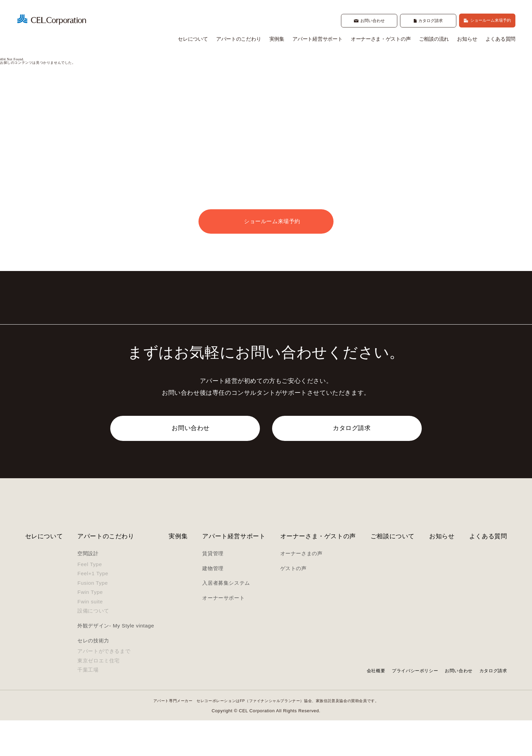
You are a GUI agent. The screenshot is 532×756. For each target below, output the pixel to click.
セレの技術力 (93, 676)
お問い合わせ (459, 706)
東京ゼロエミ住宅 (99, 696)
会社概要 (376, 706)
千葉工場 (88, 706)
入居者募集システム (226, 619)
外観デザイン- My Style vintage (116, 662)
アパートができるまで (104, 687)
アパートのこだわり (239, 40)
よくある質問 (500, 40)
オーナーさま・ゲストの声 (381, 40)
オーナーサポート (223, 633)
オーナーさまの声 (301, 589)
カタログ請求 (493, 706)
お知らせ (467, 40)
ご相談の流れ (434, 40)
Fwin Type (90, 628)
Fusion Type (93, 618)
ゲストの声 (293, 604)
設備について (93, 647)
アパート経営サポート (317, 40)
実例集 (277, 40)
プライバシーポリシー (415, 706)
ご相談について (393, 572)
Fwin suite (90, 637)
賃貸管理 (213, 589)
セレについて (193, 40)
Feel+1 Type (93, 609)
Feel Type (90, 600)
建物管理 (213, 604)
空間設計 (88, 589)
